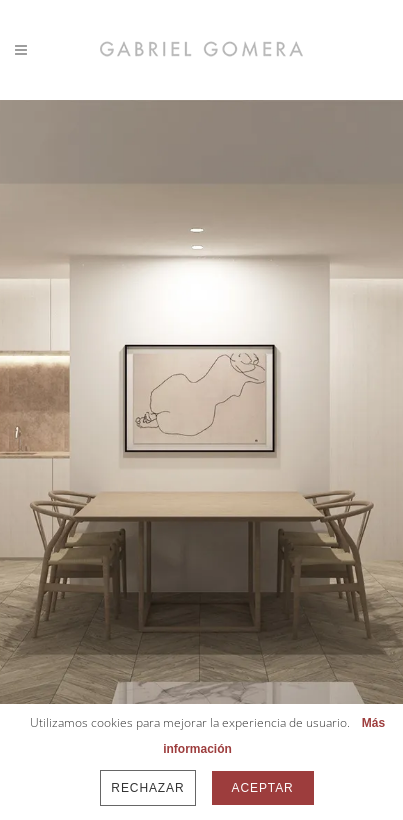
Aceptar (263, 788)
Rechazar (147, 788)
